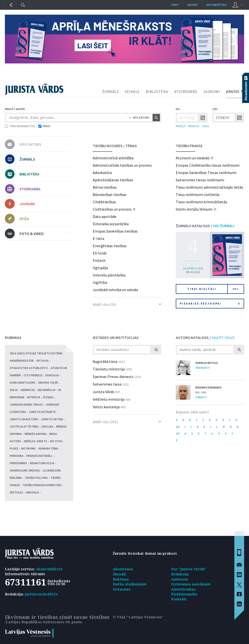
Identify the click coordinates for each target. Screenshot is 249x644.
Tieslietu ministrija (109, 369)
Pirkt (175, 5)
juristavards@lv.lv (41, 594)
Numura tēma (48, 448)
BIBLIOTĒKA (157, 92)
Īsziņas (48, 397)
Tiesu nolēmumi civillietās (198, 194)
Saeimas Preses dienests (113, 377)
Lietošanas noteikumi (191, 584)
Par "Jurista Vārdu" (189, 569)
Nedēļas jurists (36, 441)
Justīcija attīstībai (24, 426)
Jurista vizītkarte (42, 412)
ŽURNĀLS (110, 92)
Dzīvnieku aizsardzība (111, 224)
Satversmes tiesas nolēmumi (200, 180)
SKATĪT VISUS (223, 337)
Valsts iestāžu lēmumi (194, 209)
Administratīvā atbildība (113, 158)
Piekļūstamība (184, 594)
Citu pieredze (33, 375)
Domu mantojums (23, 383)
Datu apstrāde (105, 216)
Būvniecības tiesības (110, 194)
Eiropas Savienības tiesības (115, 231)
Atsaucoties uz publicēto (29, 368)
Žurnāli (119, 574)
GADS (206, 126)
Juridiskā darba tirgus (26, 404)
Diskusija (52, 375)
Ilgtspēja (100, 268)
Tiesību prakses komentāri (42, 485)
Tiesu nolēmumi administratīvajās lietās (209, 187)
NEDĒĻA (181, 126)
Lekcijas (47, 426)
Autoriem (180, 579)
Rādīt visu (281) (127, 422)
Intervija (34, 397)
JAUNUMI (212, 92)
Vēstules (16, 492)
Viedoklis (32, 492)
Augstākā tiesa (105, 361)
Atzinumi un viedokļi (193, 158)
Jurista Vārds (104, 392)
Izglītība (100, 282)
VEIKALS (132, 92)
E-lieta (99, 238)
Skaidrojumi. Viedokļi (25, 470)
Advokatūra (102, 173)
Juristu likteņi (52, 419)
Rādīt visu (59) (127, 304)
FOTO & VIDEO (45, 234)
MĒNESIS (194, 126)
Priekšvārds (18, 463)
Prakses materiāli (39, 456)
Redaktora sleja (42, 463)
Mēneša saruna (36, 434)
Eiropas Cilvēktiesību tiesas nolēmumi (208, 165)
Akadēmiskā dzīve (22, 361)
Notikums (28, 448)
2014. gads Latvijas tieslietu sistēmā (36, 353)
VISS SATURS (45, 144)
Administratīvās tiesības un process (122, 165)
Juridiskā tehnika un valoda (115, 290)
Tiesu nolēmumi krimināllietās (202, 202)
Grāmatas (28, 390)
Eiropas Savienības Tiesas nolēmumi (206, 173)
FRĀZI (44, 126)
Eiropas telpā (48, 383)
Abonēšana (123, 569)
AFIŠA (45, 219)
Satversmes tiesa (107, 384)
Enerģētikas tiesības (110, 246)
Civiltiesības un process (112, 209)
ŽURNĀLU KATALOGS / (205, 226)
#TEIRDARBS (186, 92)
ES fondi (100, 253)
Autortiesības (184, 589)
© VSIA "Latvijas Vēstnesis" (138, 617)
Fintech (99, 260)
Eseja (14, 390)
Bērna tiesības (105, 187)
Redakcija (180, 574)
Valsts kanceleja (106, 407)
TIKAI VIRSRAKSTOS (20, 126)
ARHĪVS (233, 92)
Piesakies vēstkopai (210, 304)
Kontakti (179, 599)
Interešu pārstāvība (109, 275)
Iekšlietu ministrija (109, 399)
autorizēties (216, 5)
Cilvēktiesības (104, 202)
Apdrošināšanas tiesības (113, 180)
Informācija (47, 390)
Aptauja (43, 361)
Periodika (17, 456)
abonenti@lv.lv (49, 569)
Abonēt (193, 5)
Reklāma (121, 579)
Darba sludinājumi (130, 584)
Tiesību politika (36, 478)
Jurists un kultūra (24, 419)
